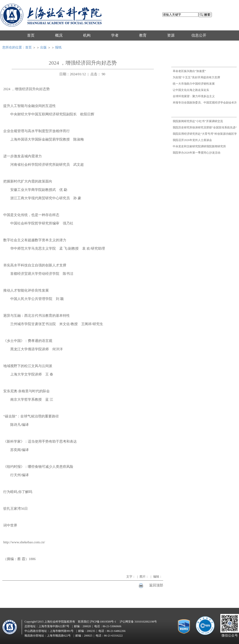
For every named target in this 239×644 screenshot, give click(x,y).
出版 (43, 47)
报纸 (58, 47)
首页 (28, 47)
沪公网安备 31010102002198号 (138, 622)
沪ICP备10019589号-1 (103, 622)
